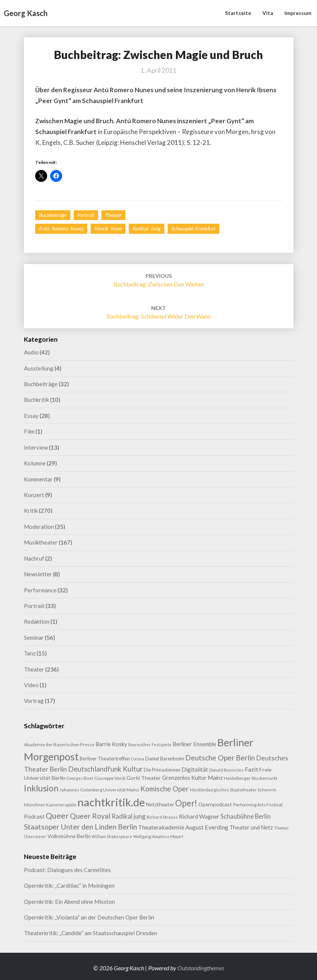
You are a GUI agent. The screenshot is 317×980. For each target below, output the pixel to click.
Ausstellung (39, 368)
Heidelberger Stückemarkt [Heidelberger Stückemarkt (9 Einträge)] (251, 778)
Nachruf (34, 558)
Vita (268, 13)
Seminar (34, 638)
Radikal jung (147, 228)
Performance (40, 590)
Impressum (298, 13)
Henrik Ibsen (108, 228)
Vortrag (34, 701)
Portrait (86, 215)
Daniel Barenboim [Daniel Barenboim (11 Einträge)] (165, 759)
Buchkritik (36, 400)
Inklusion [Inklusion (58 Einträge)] (41, 788)
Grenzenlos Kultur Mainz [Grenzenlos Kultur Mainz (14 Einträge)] (192, 778)
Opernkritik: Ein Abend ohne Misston (69, 902)
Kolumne (35, 463)
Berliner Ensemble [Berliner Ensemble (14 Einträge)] (194, 744)
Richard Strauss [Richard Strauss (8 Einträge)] (162, 817)
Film (29, 431)
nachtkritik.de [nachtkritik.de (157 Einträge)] (111, 802)
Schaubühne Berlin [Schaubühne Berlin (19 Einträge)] (246, 816)
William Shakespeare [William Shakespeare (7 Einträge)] (112, 836)
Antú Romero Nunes (61, 228)
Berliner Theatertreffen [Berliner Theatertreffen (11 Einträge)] (105, 759)
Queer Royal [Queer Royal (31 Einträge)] (90, 816)
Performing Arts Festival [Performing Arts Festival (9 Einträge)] (258, 805)
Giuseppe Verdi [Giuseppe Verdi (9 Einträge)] (110, 778)
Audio (31, 352)
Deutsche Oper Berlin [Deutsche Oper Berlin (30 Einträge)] (220, 758)
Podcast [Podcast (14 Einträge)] (34, 817)
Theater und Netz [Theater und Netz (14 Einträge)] (251, 827)
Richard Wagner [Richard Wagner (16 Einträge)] (199, 816)
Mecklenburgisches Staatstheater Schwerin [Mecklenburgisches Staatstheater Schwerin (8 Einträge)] (233, 790)
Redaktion (37, 621)
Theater (113, 215)
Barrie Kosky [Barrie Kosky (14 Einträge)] (111, 744)
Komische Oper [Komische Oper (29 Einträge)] (164, 789)
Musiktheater (41, 542)
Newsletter (38, 574)
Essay (31, 416)
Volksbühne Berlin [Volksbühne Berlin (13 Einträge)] (69, 836)
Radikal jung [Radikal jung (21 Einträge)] (129, 816)
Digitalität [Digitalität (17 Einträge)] (195, 769)
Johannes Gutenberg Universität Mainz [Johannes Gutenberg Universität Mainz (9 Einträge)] (99, 790)
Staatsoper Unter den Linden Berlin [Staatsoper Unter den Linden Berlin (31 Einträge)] (80, 827)
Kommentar (38, 479)
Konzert (34, 495)
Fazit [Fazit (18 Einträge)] (252, 769)
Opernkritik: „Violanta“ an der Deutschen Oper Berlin (89, 917)
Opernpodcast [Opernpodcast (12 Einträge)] (215, 804)
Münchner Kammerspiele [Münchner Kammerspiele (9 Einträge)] (50, 805)
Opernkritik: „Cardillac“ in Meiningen (69, 886)
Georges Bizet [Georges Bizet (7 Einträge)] (80, 778)
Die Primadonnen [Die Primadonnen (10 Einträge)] (162, 770)
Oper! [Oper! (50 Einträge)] (186, 803)
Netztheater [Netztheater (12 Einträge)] (160, 804)
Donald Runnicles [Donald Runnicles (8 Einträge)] (226, 770)
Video (31, 685)
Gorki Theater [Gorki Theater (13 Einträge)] (144, 778)
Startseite (238, 13)
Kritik (31, 511)
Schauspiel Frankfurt (193, 228)
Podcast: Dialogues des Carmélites (67, 870)
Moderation (39, 527)
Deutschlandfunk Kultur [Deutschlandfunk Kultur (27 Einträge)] (105, 769)
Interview (36, 447)
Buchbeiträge (53, 215)
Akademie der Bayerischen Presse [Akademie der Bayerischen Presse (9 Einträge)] (59, 745)
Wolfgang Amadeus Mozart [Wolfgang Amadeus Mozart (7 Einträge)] (158, 836)
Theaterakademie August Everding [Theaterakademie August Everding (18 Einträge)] (183, 827)
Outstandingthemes (201, 968)
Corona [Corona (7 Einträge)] (138, 759)
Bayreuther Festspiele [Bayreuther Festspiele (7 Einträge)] (150, 745)
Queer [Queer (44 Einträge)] (57, 816)
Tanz (30, 653)
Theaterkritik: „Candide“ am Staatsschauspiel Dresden (91, 933)
